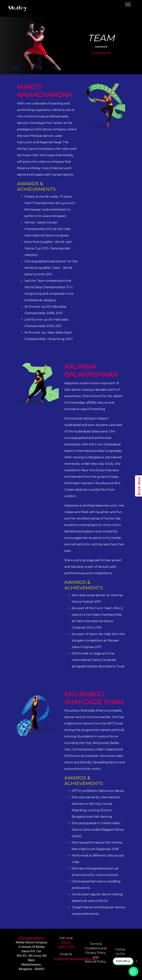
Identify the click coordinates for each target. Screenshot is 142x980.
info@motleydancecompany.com (76, 959)
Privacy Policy (96, 953)
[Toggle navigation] (132, 9)
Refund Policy (95, 962)
